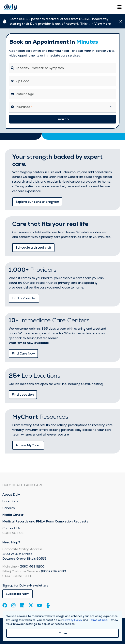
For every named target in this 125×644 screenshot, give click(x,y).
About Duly (11, 495)
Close (63, 633)
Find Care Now (23, 353)
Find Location (23, 395)
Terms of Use (98, 620)
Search (63, 119)
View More (102, 24)
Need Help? (11, 542)
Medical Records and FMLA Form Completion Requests (45, 521)
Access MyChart (28, 445)
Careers (8, 508)
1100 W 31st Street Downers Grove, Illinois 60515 (24, 556)
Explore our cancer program (37, 202)
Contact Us (11, 528)
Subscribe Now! (17, 594)
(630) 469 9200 (32, 566)
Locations (10, 501)
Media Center (13, 515)
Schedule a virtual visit (33, 248)
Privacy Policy (73, 620)
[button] (63, 107)
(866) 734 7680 (54, 571)
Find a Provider (24, 298)
